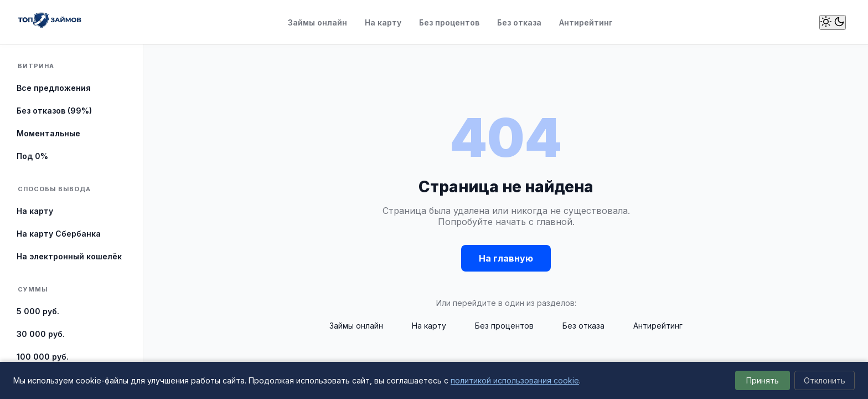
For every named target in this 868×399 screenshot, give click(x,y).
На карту (383, 22)
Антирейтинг (586, 22)
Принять (763, 380)
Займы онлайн (317, 22)
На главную (506, 258)
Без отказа (519, 22)
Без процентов (449, 22)
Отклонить (825, 380)
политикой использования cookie (515, 380)
